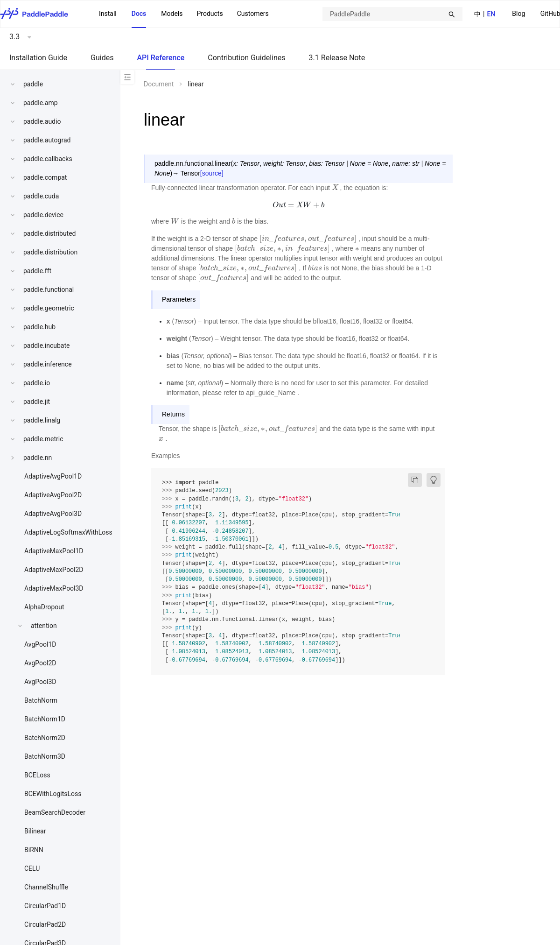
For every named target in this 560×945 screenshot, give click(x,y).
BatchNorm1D (45, 719)
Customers (253, 14)
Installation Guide (38, 58)
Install (108, 14)
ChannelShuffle (46, 887)
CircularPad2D (45, 924)
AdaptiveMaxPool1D (54, 551)
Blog (518, 14)
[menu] (184, 14)
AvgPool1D (40, 644)
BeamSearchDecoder (55, 812)
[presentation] (335, 188)
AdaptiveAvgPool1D (53, 476)
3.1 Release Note (337, 58)
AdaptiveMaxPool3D (54, 588)
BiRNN (34, 850)
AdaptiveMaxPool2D (54, 570)
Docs (139, 14)
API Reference (161, 58)
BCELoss (37, 775)
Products (210, 14)
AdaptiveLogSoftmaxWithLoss (68, 532)
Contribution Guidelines (246, 58)
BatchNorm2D (45, 738)
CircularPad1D (45, 906)
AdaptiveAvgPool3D (53, 514)
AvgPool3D (40, 682)
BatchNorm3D (45, 756)
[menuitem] (518, 14)
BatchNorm (41, 700)
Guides (102, 58)
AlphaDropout (44, 607)
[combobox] (392, 14)
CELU (32, 868)
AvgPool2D (40, 663)
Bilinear (35, 831)
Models (172, 14)
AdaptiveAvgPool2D (53, 495)
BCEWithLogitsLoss (53, 794)
